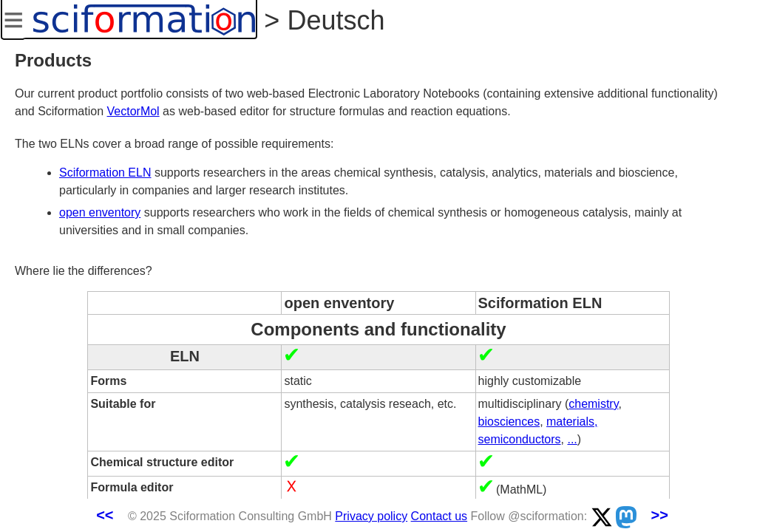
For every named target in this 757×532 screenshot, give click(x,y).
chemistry (593, 404)
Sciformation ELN (105, 173)
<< (105, 515)
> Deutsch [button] (320, 20)
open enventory (100, 212)
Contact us (439, 516)
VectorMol (133, 111)
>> (659, 515)
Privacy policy (371, 516)
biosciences (509, 422)
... (572, 439)
